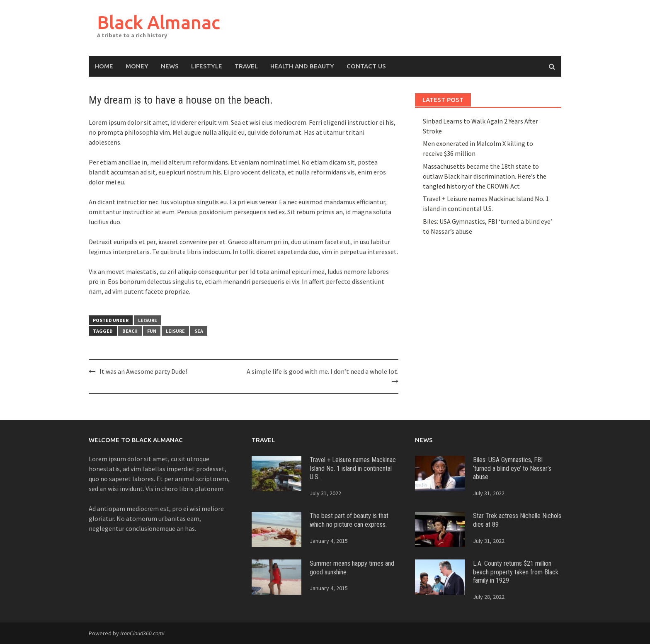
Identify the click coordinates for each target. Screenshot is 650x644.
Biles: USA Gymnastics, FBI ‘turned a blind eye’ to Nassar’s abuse (512, 468)
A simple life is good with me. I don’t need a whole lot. (323, 371)
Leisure (148, 320)
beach (130, 331)
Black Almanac (159, 22)
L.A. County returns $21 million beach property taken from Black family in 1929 (516, 572)
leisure (175, 331)
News (170, 66)
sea (199, 331)
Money (137, 66)
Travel (246, 66)
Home (104, 66)
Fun (152, 331)
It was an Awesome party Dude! (143, 371)
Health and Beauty (302, 66)
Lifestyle (207, 66)
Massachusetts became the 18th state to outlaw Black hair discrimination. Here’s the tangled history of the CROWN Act (485, 176)
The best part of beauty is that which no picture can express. (349, 520)
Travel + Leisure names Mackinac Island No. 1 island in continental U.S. (353, 468)
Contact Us (366, 66)
